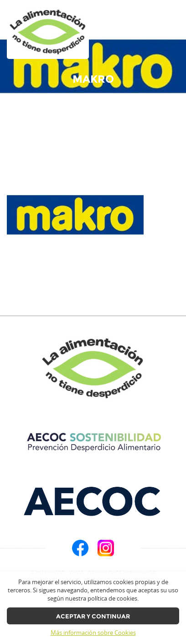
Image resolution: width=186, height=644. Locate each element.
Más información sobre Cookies (93, 633)
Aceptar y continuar (93, 616)
